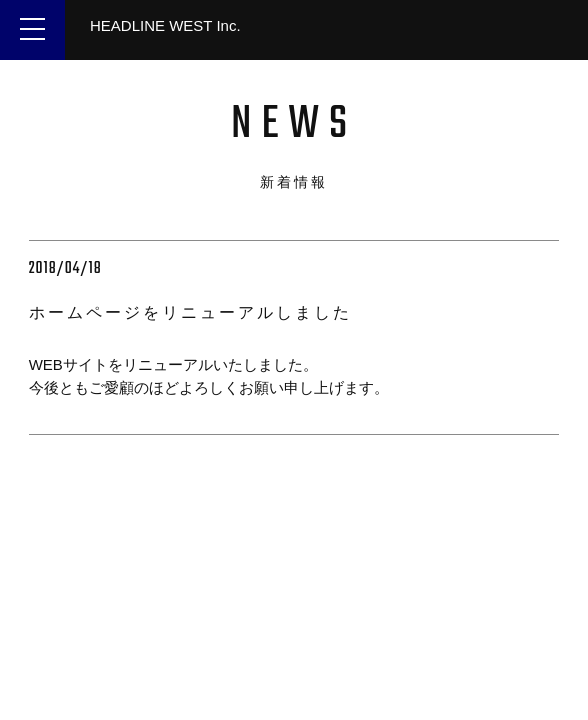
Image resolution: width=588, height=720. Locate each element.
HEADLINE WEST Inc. (165, 25)
